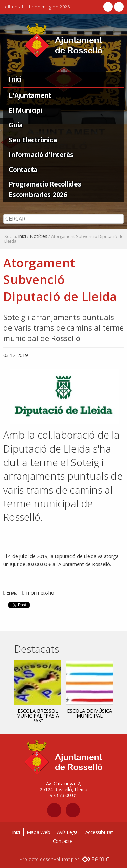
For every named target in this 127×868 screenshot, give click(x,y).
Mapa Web (39, 832)
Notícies (39, 236)
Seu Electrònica (33, 140)
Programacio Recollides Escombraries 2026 (45, 189)
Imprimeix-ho (40, 593)
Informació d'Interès (41, 154)
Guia (16, 125)
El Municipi (25, 110)
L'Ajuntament (30, 95)
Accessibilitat (99, 832)
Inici (15, 79)
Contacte (63, 841)
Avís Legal (68, 832)
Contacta (23, 169)
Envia (12, 593)
